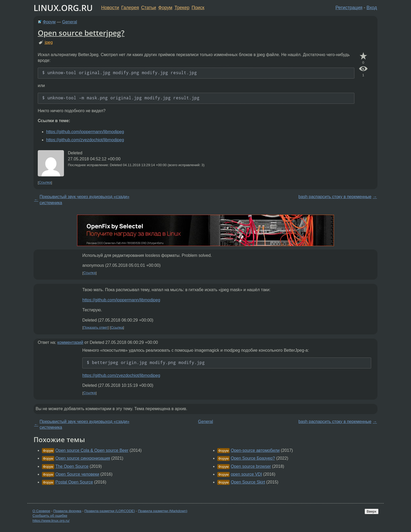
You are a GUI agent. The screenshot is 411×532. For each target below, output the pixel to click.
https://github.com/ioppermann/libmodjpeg (85, 132)
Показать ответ (96, 327)
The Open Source (72, 466)
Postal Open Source (74, 482)
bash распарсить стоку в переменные (335, 197)
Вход (372, 8)
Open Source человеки (77, 474)
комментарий (70, 342)
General (70, 22)
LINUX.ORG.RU (63, 8)
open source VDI (246, 474)
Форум (165, 8)
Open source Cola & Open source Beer (92, 450)
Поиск (198, 8)
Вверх (372, 511)
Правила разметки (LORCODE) (110, 511)
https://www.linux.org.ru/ (51, 521)
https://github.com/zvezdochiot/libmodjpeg (85, 140)
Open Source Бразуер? (253, 458)
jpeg (49, 42)
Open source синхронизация (83, 458)
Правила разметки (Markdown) (163, 511)
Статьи (148, 8)
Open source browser (251, 466)
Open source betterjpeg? (81, 33)
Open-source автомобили (255, 450)
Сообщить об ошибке (50, 516)
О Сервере (41, 511)
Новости (110, 8)
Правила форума (67, 511)
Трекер (182, 8)
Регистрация (349, 8)
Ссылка (45, 183)
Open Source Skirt (248, 482)
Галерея (130, 8)
